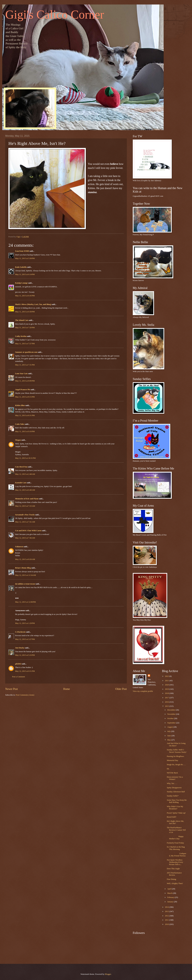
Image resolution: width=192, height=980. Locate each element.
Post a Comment (19, 677)
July (169, 731)
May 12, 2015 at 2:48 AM (25, 474)
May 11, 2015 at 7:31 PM (25, 365)
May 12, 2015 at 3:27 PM (25, 639)
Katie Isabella (21, 267)
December (171, 710)
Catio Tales (20, 424)
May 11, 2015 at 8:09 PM (25, 381)
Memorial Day (172, 760)
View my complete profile (143, 691)
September (172, 723)
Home (66, 689)
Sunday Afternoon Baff (176, 792)
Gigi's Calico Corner (55, 15)
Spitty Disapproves (174, 788)
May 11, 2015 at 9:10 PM (25, 431)
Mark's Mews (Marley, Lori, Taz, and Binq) (33, 304)
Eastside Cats (21, 483)
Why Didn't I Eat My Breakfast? (175, 808)
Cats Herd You (21, 467)
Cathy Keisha (21, 336)
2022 (167, 676)
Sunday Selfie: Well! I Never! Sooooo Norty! (177, 751)
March (170, 893)
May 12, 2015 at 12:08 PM (25, 602)
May (169, 740)
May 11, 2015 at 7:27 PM (25, 344)
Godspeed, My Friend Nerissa (176, 855)
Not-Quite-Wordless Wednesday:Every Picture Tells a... (175, 862)
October (171, 718)
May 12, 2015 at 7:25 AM (25, 506)
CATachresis (20, 632)
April (169, 889)
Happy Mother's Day (175, 838)
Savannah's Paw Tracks (25, 515)
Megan (18, 440)
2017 (167, 698)
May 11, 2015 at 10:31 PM (25, 458)
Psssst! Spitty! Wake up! (176, 813)
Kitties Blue (20, 405)
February (171, 897)
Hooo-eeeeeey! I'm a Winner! (175, 778)
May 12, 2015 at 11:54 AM (25, 575)
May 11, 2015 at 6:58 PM (25, 312)
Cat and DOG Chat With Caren (28, 531)
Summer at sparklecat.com (26, 352)
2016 (167, 702)
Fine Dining (171, 879)
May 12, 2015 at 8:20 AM (25, 559)
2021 (167, 681)
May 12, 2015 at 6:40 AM (25, 490)
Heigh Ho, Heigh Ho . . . (176, 765)
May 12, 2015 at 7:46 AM (25, 538)
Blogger (108, 974)
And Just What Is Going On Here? (176, 744)
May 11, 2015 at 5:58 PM (25, 258)
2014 (167, 907)
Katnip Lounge (21, 283)
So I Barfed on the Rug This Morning (176, 848)
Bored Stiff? (172, 817)
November (172, 714)
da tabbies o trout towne (25, 584)
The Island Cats (22, 320)
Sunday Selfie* (173, 796)
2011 (167, 920)
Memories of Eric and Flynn (27, 499)
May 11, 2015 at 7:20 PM (25, 328)
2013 (167, 911)
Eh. (168, 769)
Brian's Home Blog (23, 568)
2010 (167, 924)
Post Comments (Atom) (25, 695)
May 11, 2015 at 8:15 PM (25, 397)
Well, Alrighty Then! (175, 883)
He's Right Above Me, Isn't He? (175, 822)
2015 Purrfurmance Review (174, 874)
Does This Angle (173, 869)
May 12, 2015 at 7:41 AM (25, 522)
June (169, 736)
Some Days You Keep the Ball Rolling (177, 801)
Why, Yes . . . (172, 783)
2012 (167, 916)
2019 (167, 689)
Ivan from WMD (22, 251)
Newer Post (12, 689)
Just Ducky (20, 648)
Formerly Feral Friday (175, 843)
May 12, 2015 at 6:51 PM (25, 671)
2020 (167, 685)
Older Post (121, 689)
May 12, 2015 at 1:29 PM (25, 623)
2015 (167, 706)
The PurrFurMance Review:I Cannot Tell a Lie (176, 830)
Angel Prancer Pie (23, 390)
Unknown (19, 547)
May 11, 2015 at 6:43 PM (25, 296)
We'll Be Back (172, 773)
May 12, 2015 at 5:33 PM (25, 655)
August (170, 727)
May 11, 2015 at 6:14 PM (25, 274)
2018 (167, 693)
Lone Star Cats (21, 374)
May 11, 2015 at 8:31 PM (25, 415)
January (170, 902)
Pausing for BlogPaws (175, 756)
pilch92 (18, 664)
